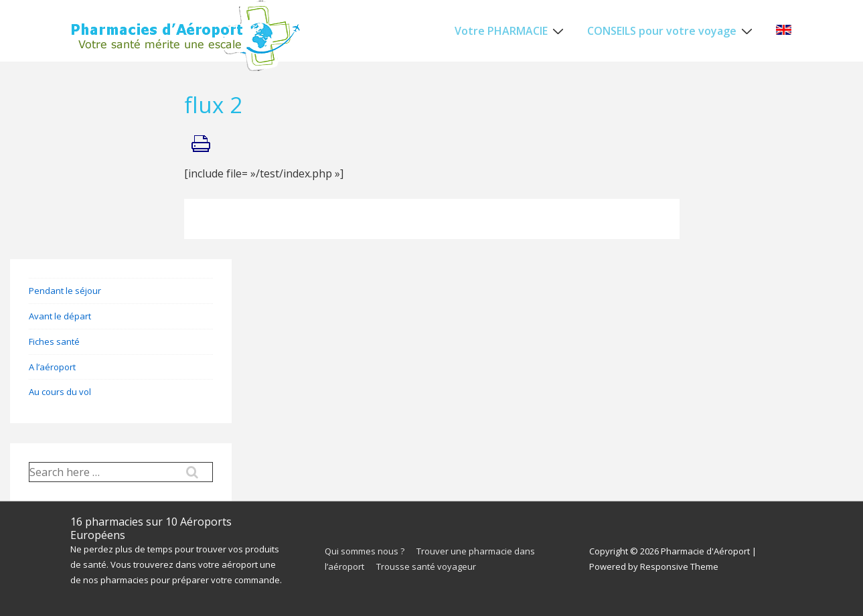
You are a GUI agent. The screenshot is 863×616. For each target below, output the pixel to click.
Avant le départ (60, 316)
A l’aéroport (52, 367)
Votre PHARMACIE (511, 30)
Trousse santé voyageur (426, 566)
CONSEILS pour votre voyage (672, 30)
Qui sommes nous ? (365, 551)
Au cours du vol (60, 392)
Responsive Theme (679, 566)
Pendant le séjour (65, 291)
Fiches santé (54, 341)
